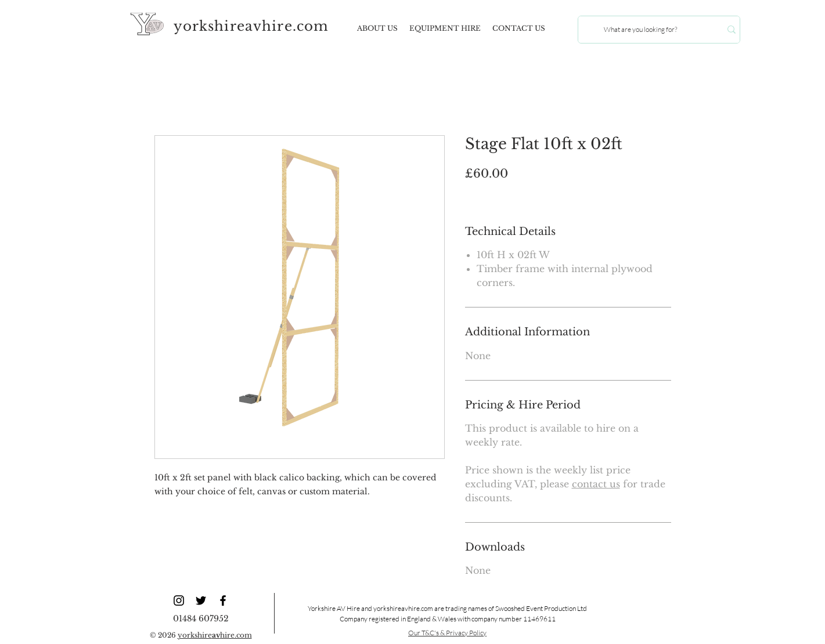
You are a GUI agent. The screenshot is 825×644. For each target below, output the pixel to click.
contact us (596, 484)
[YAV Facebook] (223, 600)
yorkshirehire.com (215, 635)
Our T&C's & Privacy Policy (447, 633)
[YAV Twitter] (201, 600)
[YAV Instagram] (179, 600)
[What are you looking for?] (641, 30)
